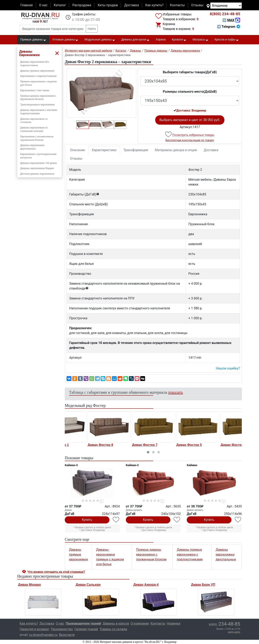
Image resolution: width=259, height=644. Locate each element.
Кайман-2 (132, 465)
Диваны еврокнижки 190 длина (39, 163)
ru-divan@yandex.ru (43, 635)
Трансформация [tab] (136, 150)
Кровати (179, 40)
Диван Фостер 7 (167, 445)
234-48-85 (225, 14)
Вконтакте (67, 635)
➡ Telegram (229, 27)
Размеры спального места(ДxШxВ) (190, 92)
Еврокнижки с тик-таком (35, 90)
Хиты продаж (108, 5)
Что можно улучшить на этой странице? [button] (56, 572)
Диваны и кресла (116, 623)
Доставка (132, 5)
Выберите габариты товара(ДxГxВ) (190, 72)
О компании (140, 623)
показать (176, 392)
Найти (92, 29)
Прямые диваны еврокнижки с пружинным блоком (151, 554)
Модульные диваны (100, 40)
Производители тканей (83, 623)
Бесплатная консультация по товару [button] (190, 140)
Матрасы (200, 40)
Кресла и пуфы (227, 40)
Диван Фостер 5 (211, 445)
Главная (27, 5)
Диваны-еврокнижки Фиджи (37, 168)
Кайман (192, 465)
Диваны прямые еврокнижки (37, 71)
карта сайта (234, 632)
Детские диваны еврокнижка (37, 174)
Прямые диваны (33, 40)
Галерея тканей (86, 629)
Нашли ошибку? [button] (228, 368)
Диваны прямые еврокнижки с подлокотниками (190, 554)
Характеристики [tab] (104, 150)
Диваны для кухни (135, 40)
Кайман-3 (71, 465)
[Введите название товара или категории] (53, 29)
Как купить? (154, 5)
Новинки (174, 623)
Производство (62, 629)
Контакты (177, 5)
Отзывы (197, 5)
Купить (87, 520)
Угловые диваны (65, 40)
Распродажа (82, 5)
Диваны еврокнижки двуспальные (226, 554)
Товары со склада (113, 629)
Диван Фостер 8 (122, 445)
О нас (43, 5)
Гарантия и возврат (34, 629)
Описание (77, 150)
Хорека (161, 39)
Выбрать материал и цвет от (190, 120)
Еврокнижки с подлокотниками (38, 76)
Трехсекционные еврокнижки (37, 105)
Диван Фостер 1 (78, 445)
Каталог (60, 5)
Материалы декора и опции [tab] (176, 150)
